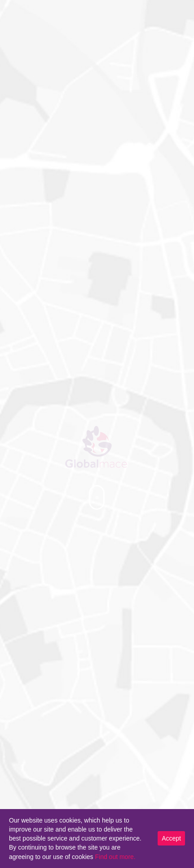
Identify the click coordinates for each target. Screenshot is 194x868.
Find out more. (115, 857)
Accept (171, 838)
